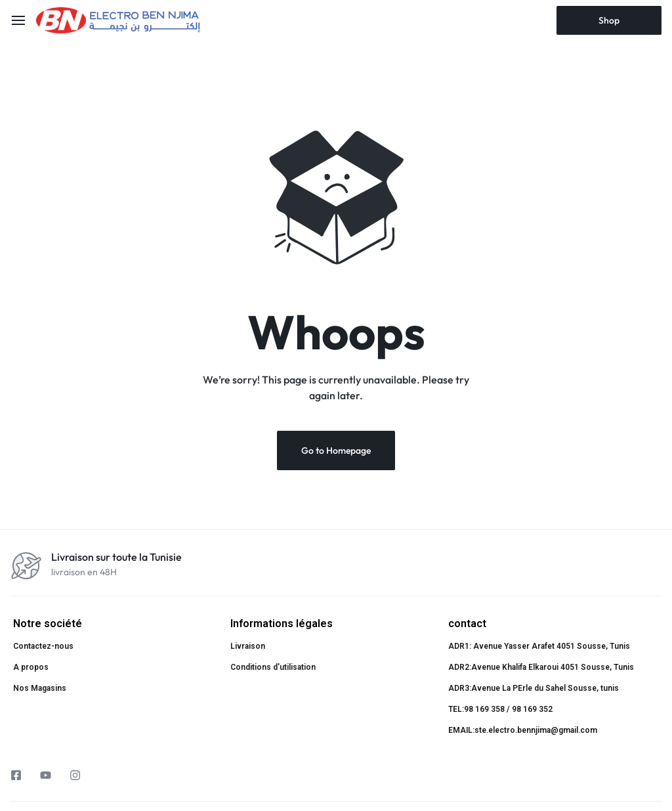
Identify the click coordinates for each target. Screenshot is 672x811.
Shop (609, 20)
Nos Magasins (40, 688)
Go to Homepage (336, 450)
